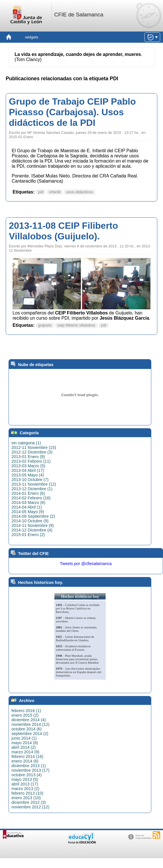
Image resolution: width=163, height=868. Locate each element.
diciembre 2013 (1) (29, 766)
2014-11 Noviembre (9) (33, 525)
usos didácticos (80, 192)
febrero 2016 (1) (26, 711)
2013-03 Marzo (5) (28, 466)
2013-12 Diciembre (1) (32, 489)
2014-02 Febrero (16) (31, 498)
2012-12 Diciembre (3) (32, 452)
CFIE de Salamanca (79, 14)
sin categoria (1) (26, 443)
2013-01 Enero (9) (28, 457)
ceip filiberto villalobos (76, 325)
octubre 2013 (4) (27, 775)
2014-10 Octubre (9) (30, 521)
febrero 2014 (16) (27, 756)
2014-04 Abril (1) (27, 507)
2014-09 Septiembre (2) (33, 516)
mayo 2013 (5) (25, 779)
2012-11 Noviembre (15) (34, 447)
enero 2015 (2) (25, 715)
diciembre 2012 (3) (29, 802)
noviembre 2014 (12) (30, 724)
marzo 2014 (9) (25, 752)
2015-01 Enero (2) (28, 535)
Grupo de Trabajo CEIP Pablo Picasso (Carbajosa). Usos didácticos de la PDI (72, 112)
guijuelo (45, 325)
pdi (41, 192)
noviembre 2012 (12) (30, 807)
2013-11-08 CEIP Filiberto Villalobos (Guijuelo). (63, 231)
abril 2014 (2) (24, 747)
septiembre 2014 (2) (30, 734)
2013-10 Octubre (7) (30, 480)
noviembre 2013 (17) (30, 770)
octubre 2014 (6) (27, 729)
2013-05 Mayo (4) (28, 475)
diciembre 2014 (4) (29, 720)
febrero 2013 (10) (27, 793)
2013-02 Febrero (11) (31, 461)
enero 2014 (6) (25, 761)
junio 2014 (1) (24, 738)
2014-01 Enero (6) (28, 493)
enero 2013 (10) (26, 798)
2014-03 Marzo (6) (28, 503)
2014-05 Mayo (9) (28, 512)
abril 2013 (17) (25, 784)
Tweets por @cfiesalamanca (86, 564)
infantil (55, 192)
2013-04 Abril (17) (28, 470)
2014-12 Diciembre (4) (32, 530)
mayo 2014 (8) (25, 743)
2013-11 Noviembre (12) (34, 484)
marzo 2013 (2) (25, 789)
